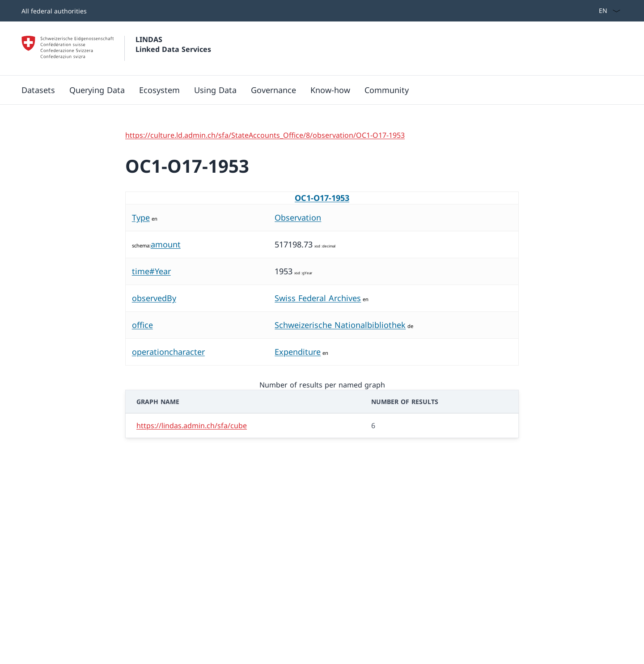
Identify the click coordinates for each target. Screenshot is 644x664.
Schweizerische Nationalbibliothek (340, 325)
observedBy (154, 298)
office (142, 325)
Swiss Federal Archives (318, 298)
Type (141, 217)
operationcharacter (168, 352)
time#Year (151, 271)
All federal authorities (54, 11)
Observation (298, 217)
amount (166, 244)
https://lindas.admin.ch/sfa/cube (192, 426)
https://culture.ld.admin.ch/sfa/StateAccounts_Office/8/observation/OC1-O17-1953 (265, 135)
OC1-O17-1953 (322, 198)
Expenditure (298, 352)
